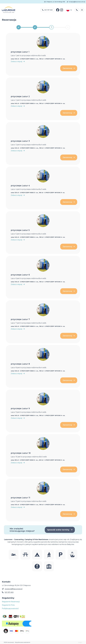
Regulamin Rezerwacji (11, 602)
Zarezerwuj (69, 68)
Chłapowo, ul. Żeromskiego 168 (55, 2)
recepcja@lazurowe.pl (14, 589)
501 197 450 (47, 10)
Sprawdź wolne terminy (60, 530)
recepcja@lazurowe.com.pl (76, 2)
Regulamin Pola (8, 605)
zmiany (80, 642)
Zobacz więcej (18, 62)
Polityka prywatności (10, 609)
